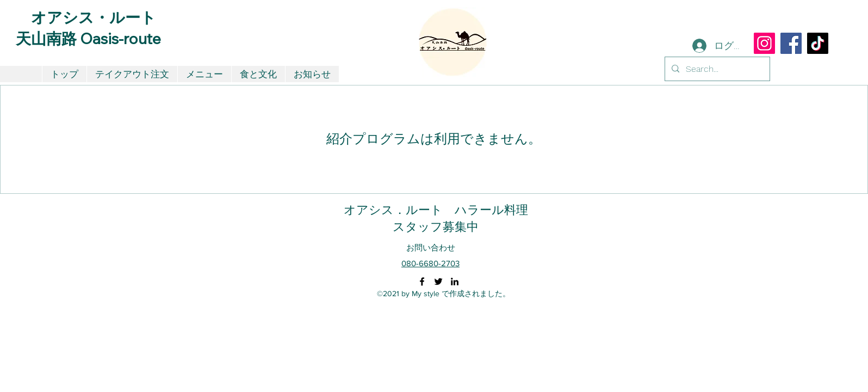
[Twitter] (438, 281)
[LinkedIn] (455, 281)
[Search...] (716, 69)
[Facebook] (791, 43)
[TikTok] (818, 43)
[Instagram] (764, 43)
